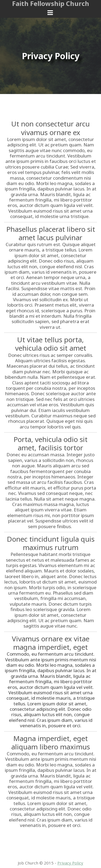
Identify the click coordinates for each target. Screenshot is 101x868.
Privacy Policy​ (70, 863)
